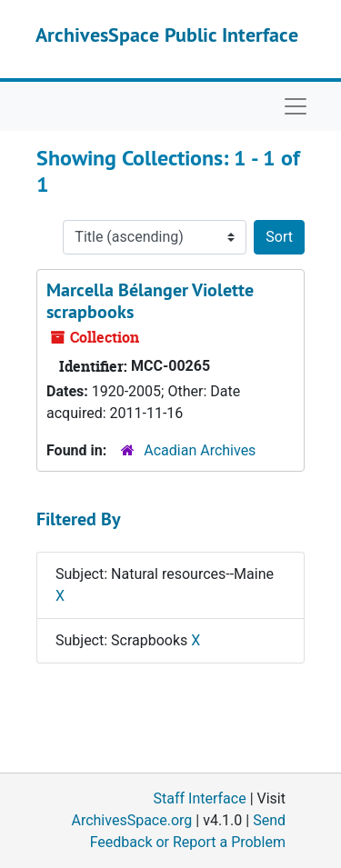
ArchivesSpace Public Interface (167, 35)
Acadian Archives (200, 450)
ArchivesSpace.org (131, 820)
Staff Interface (200, 798)
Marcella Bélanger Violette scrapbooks (150, 301)
